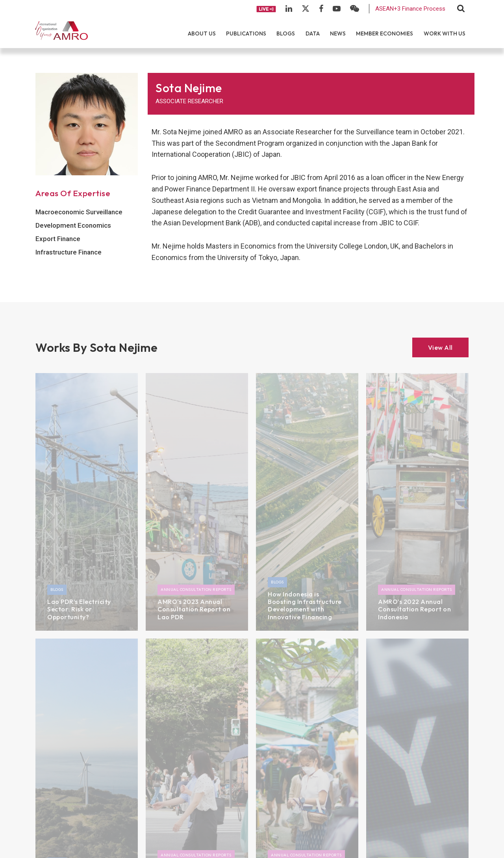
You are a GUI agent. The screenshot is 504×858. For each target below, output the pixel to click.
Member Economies (384, 33)
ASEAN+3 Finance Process (410, 9)
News (338, 33)
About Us (202, 33)
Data (313, 33)
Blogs (286, 33)
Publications (246, 33)
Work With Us (445, 33)
